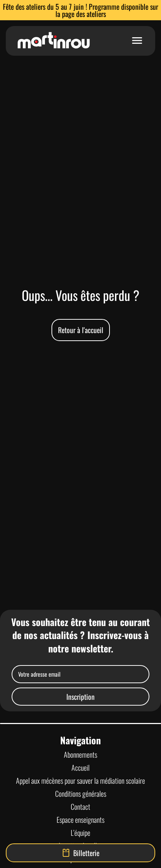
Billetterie (80, 853)
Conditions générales (81, 793)
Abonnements (80, 754)
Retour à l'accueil (81, 330)
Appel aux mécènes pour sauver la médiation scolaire (80, 780)
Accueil (80, 767)
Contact (80, 807)
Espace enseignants (80, 820)
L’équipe (80, 833)
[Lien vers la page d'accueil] (54, 41)
